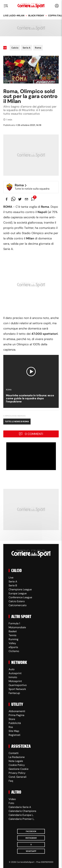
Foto (11, 803)
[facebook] (7, 199)
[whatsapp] (13, 199)
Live (11, 578)
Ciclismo (14, 651)
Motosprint (15, 681)
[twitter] (20, 199)
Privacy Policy (17, 773)
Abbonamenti (17, 711)
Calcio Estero (17, 601)
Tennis (12, 635)
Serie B (13, 585)
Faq (11, 781)
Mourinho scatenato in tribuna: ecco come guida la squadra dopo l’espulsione (30, 398)
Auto (11, 669)
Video (12, 799)
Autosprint (15, 673)
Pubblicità (15, 723)
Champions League (20, 589)
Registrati (14, 735)
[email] (26, 199)
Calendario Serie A (20, 807)
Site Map (14, 731)
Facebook (31, 831)
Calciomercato (18, 605)
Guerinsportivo (18, 685)
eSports (13, 647)
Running (13, 639)
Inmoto (13, 677)
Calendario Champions (22, 811)
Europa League (18, 593)
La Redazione (17, 757)
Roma (38, 48)
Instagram (31, 838)
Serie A (27, 48)
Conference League (20, 597)
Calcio (15, 48)
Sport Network (17, 689)
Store (12, 719)
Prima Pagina (16, 715)
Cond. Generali (18, 777)
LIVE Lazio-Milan (14, 16)
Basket (13, 631)
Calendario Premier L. (21, 819)
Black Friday (36, 16)
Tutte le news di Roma (17, 422)
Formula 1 (14, 623)
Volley (12, 643)
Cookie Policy (17, 765)
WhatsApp (31, 851)
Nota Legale (16, 761)
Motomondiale (17, 627)
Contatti (14, 753)
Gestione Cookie (19, 769)
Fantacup (14, 693)
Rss (11, 727)
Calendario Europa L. (21, 815)
